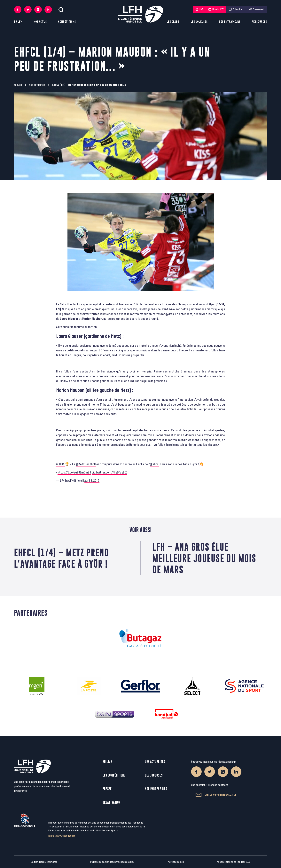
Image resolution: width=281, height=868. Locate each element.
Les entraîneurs (230, 22)
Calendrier (236, 9)
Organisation (111, 802)
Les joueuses (199, 22)
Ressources (259, 22)
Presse (107, 789)
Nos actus (40, 22)
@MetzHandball (86, 464)
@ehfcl (155, 464)
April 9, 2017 (92, 481)
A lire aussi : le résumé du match (76, 327)
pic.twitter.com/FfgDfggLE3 (109, 473)
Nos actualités (37, 85)
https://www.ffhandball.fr (62, 836)
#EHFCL (61, 464)
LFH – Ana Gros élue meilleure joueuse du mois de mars (204, 558)
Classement (257, 9)
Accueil (18, 85)
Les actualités (155, 762)
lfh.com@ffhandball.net (216, 795)
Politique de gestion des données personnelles (112, 862)
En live (107, 762)
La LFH (18, 22)
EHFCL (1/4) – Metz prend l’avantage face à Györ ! (62, 558)
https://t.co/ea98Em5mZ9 (74, 473)
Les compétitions (114, 775)
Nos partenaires (156, 789)
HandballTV (216, 9)
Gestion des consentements (44, 862)
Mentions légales (176, 862)
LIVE (199, 9)
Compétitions (67, 22)
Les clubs (173, 22)
